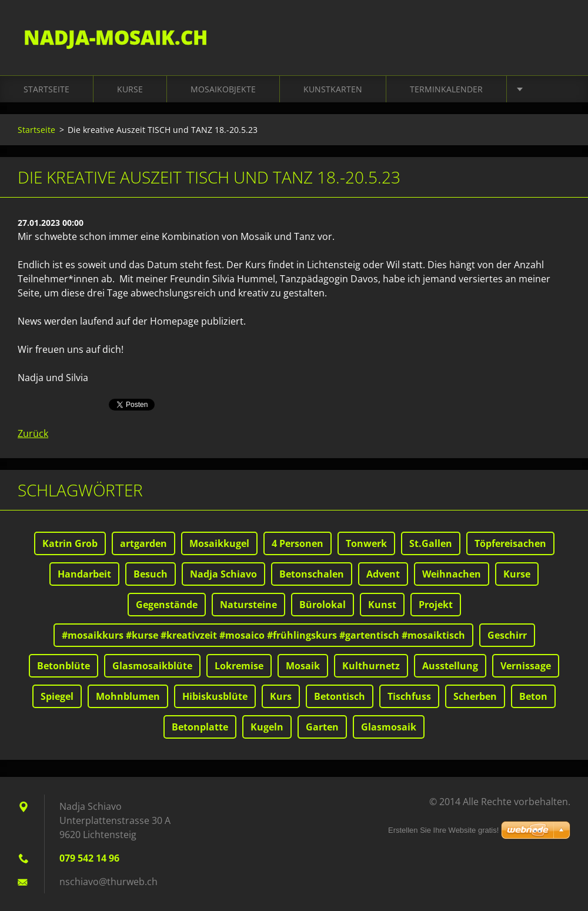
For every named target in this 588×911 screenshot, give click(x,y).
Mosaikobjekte (223, 89)
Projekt (436, 605)
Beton (533, 696)
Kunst (382, 605)
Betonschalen (312, 574)
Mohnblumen (128, 696)
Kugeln (267, 727)
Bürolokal (323, 605)
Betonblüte (64, 666)
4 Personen (298, 543)
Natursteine (248, 605)
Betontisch (340, 696)
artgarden (143, 543)
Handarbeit (84, 574)
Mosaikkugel (219, 543)
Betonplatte (200, 727)
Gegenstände (167, 605)
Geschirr (507, 635)
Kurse (130, 89)
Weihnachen (452, 574)
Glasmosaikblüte (152, 666)
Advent (383, 574)
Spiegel (57, 696)
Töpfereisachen (510, 543)
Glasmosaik (389, 727)
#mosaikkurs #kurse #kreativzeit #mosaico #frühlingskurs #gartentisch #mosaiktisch (263, 635)
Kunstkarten (333, 89)
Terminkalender (446, 89)
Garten (322, 727)
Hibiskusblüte (215, 696)
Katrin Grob (70, 543)
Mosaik (303, 666)
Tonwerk (366, 543)
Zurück (33, 433)
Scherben (475, 696)
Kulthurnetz (371, 666)
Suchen (557, 34)
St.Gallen (431, 543)
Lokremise (239, 666)
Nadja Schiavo (223, 574)
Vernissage (526, 666)
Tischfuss (409, 696)
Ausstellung (450, 666)
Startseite (46, 89)
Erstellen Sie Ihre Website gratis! (443, 830)
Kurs (281, 696)
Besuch (151, 574)
